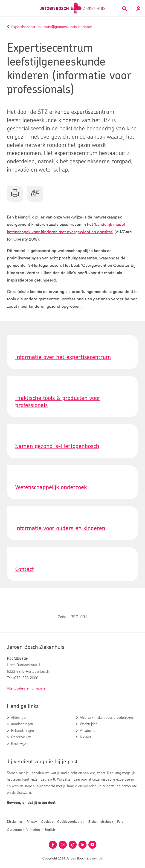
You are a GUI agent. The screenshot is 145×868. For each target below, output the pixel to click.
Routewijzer (20, 744)
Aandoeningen (22, 724)
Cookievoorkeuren (71, 821)
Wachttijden (89, 724)
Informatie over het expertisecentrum (63, 357)
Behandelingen (23, 731)
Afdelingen (19, 718)
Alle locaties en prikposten (27, 688)
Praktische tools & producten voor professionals (58, 402)
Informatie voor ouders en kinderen (60, 528)
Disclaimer (15, 821)
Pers (120, 821)
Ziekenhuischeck (101, 821)
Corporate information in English (31, 829)
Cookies (47, 821)
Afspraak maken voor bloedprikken (106, 718)
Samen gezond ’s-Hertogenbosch (57, 446)
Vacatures (87, 731)
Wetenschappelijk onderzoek (51, 487)
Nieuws (86, 737)
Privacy (32, 821)
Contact (25, 569)
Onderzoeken (21, 737)
